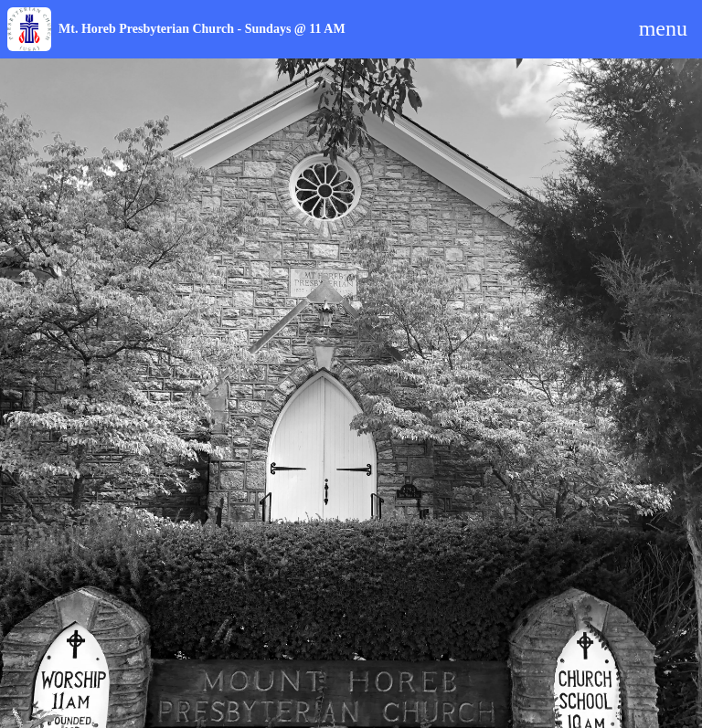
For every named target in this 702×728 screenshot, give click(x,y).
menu (663, 28)
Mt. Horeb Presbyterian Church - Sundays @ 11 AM (202, 29)
